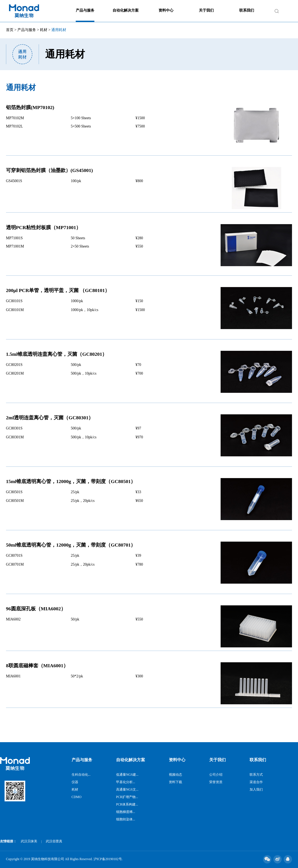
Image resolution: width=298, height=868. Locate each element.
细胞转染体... (126, 819)
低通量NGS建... (127, 775)
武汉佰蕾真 (54, 841)
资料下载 (175, 782)
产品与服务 (85, 10)
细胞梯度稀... (126, 812)
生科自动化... (81, 775)
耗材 (44, 30)
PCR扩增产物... (127, 797)
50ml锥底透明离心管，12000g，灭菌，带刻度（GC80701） (71, 545)
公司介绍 (216, 775)
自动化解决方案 (126, 10)
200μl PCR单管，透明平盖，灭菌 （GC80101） (58, 290)
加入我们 (256, 789)
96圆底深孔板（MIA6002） (36, 609)
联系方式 (256, 775)
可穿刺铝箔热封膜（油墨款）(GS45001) (49, 170)
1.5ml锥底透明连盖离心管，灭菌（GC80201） (57, 354)
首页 (10, 30)
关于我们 (206, 10)
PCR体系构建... (127, 804)
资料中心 (166, 10)
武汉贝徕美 (29, 841)
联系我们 (247, 10)
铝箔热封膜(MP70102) (30, 107)
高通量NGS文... (127, 789)
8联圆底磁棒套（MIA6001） (37, 666)
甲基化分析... (126, 782)
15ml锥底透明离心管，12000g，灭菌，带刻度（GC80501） (71, 481)
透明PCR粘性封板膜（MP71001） (44, 227)
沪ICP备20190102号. (108, 859)
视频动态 (175, 775)
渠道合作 (256, 782)
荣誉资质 (216, 782)
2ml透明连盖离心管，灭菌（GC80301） (50, 418)
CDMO (77, 797)
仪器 (75, 782)
